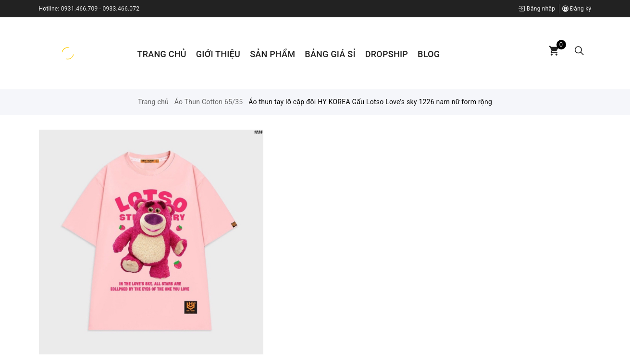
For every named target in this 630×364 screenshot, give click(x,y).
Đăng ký (577, 9)
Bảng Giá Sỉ (330, 54)
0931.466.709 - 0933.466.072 (100, 9)
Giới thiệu (218, 54)
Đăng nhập (537, 9)
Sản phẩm (272, 54)
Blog (429, 54)
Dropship (387, 54)
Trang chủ (162, 54)
